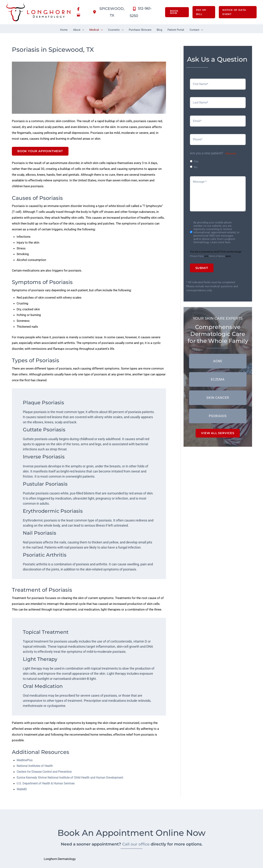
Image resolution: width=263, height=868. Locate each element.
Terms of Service (217, 256)
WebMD (23, 812)
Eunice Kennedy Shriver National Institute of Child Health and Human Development (77, 800)
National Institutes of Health (37, 788)
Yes (196, 161)
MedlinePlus (26, 782)
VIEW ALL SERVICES (218, 434)
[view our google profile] (79, 16)
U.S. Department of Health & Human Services (50, 806)
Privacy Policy (197, 256)
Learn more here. (221, 242)
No (196, 167)
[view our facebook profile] (79, 9)
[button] (174, 12)
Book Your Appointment (40, 153)
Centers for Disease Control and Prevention (48, 794)
